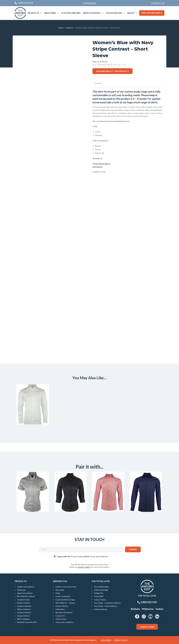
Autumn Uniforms (24, 612)
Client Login (147, 627)
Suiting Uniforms (101, 609)
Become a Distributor (64, 612)
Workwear (21, 590)
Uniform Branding (101, 590)
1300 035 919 (147, 602)
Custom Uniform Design (65, 600)
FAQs (58, 593)
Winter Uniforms (24, 609)
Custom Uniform (71, 13)
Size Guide (60, 590)
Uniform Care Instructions (66, 587)
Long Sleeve (97, 167)
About (131, 13)
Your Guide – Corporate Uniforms (107, 603)
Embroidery (60, 609)
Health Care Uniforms (26, 587)
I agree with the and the (83, 556)
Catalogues (90, 3)
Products (33, 13)
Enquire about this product (113, 71)
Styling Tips (99, 593)
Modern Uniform (24, 603)
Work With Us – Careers (65, 603)
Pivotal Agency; (90, 640)
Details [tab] (98, 83)
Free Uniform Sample (152, 13)
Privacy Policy (77, 556)
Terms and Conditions (99, 556)
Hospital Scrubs (23, 600)
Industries (50, 13)
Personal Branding (101, 587)
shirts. (154, 102)
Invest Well (99, 596)
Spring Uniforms (24, 616)
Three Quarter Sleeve (101, 164)
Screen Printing (62, 606)
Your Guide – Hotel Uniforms (105, 606)
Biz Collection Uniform (26, 596)
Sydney (159, 609)
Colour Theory (100, 600)
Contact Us (158, 3)
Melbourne (148, 609)
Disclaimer (106, 640)
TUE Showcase (114, 13)
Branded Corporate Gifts (27, 622)
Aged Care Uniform (25, 593)
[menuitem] (158, 3)
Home (61, 28)
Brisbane (135, 609)
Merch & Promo (92, 13)
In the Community (63, 596)
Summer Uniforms (24, 606)
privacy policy (84, 567)
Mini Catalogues (24, 619)
